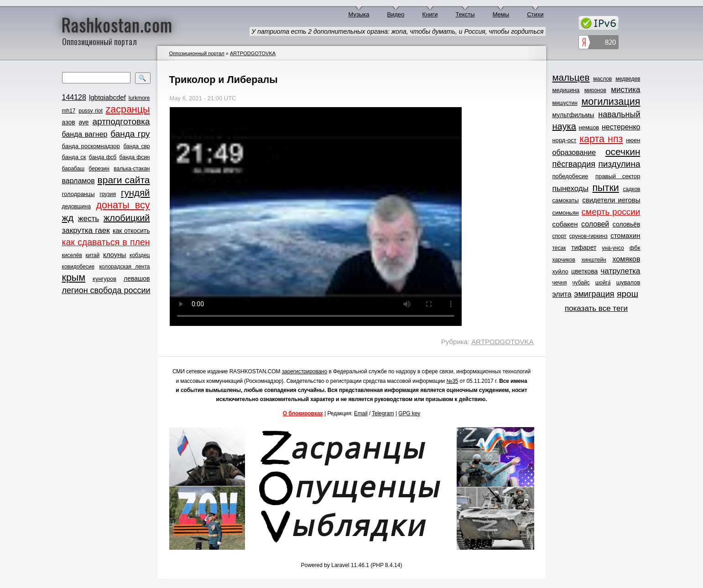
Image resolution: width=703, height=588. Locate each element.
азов (69, 122)
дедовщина (76, 206)
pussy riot (90, 111)
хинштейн (594, 260)
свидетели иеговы (611, 200)
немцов (589, 127)
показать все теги (596, 308)
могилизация (611, 102)
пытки (605, 188)
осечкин (623, 152)
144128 (74, 97)
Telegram (383, 413)
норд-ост (565, 140)
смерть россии (611, 212)
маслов (602, 79)
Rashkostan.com (117, 24)
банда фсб (103, 157)
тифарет (584, 248)
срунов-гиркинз (588, 236)
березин (99, 169)
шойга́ (603, 283)
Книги (430, 14)
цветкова (584, 271)
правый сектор (618, 176)
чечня (560, 283)
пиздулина (619, 164)
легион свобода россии (106, 290)
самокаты (566, 200)
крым (74, 278)
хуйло (560, 271)
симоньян (566, 213)
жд (68, 218)
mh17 (69, 111)
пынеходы (570, 188)
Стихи (535, 14)
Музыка (359, 14)
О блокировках (303, 413)
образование (574, 152)
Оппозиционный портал (197, 53)
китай (93, 255)
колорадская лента (124, 267)
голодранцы (78, 194)
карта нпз (601, 139)
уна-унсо (613, 248)
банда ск (74, 157)
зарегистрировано (305, 371)
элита (562, 294)
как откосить (131, 231)
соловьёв (627, 224)
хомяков (627, 259)
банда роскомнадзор (91, 146)
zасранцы (128, 109)
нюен (633, 140)
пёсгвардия (574, 164)
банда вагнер (85, 134)
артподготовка (121, 121)
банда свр (136, 146)
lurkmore (139, 98)
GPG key (409, 413)
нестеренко (621, 127)
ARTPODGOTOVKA (253, 53)
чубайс (581, 283)
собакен (565, 224)
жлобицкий (127, 218)
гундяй (135, 193)
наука (564, 126)
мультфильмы (573, 115)
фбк (635, 248)
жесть (89, 219)
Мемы (501, 14)
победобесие (570, 176)
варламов (78, 181)
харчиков (564, 260)
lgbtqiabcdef (107, 97)
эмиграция (594, 294)
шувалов (628, 282)
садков (631, 189)
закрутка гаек (86, 230)
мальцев (571, 77)
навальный (619, 114)
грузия (108, 194)
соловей (595, 224)
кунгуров (104, 279)
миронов (595, 90)
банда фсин (135, 157)
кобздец (140, 255)
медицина (566, 90)
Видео (396, 14)
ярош (627, 294)
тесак (559, 248)
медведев (628, 79)
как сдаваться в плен (106, 242)
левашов (137, 279)
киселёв (72, 255)
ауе (83, 122)
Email (361, 413)
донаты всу (123, 205)
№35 (452, 381)
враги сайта (124, 180)
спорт (560, 236)
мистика (625, 90)
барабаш (73, 169)
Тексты (465, 14)
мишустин (565, 103)
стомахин (625, 235)
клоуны (115, 255)
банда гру (130, 134)
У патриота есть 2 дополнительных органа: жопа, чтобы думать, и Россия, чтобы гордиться (397, 31)
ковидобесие (78, 267)
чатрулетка (621, 271)
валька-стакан (132, 169)
